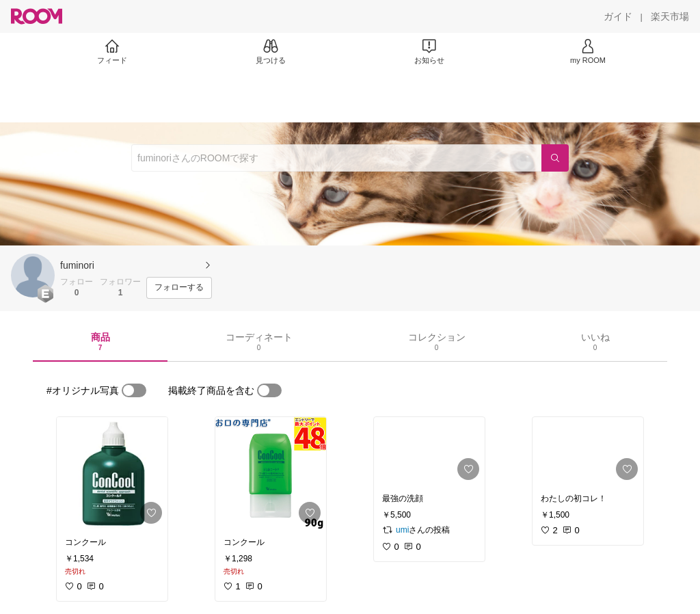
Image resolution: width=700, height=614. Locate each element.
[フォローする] (179, 288)
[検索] (555, 158)
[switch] (134, 390)
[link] (112, 473)
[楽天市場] (670, 16)
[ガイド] (618, 16)
